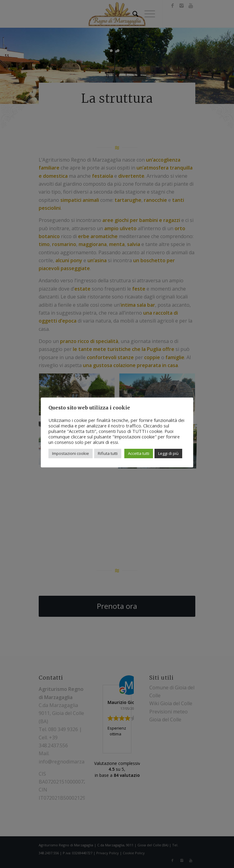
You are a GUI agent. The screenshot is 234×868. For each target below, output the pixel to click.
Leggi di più (168, 453)
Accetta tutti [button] (139, 453)
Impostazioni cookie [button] (71, 453)
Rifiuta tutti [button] (108, 453)
